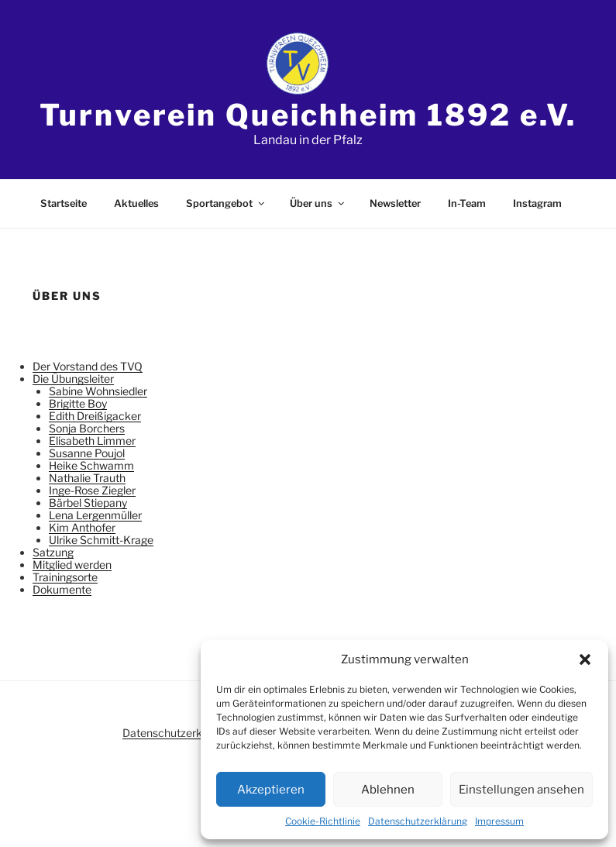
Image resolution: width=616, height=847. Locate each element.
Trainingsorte (65, 577)
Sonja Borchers (87, 428)
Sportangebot (226, 203)
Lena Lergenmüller (95, 515)
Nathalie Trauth (87, 478)
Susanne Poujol (87, 453)
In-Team (467, 203)
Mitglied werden (72, 565)
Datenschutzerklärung (418, 821)
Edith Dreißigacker (95, 416)
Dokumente (62, 589)
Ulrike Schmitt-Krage (101, 540)
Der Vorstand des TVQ (88, 366)
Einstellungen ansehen (521, 790)
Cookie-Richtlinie (323, 821)
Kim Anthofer (82, 527)
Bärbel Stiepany (88, 503)
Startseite (64, 203)
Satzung (53, 552)
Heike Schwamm (91, 465)
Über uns (318, 203)
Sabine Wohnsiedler (98, 391)
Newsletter (395, 203)
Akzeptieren (271, 790)
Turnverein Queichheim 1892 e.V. (308, 115)
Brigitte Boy (78, 403)
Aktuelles (136, 203)
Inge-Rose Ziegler (92, 490)
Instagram (537, 203)
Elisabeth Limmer (92, 441)
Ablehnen (388, 790)
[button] (585, 659)
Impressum (499, 821)
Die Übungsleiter (73, 379)
